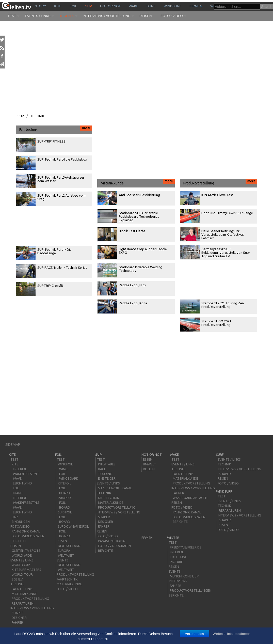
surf (151, 6)
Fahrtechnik (56, 129)
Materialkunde (138, 182)
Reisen (146, 16)
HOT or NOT (110, 6)
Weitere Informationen (231, 634)
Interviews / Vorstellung (107, 16)
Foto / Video (172, 16)
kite (58, 6)
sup (89, 6)
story (40, 6)
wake (134, 6)
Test (12, 16)
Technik (67, 16)
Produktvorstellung (220, 182)
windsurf (172, 6)
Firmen (196, 6)
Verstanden (195, 634)
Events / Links (38, 16)
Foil (73, 6)
